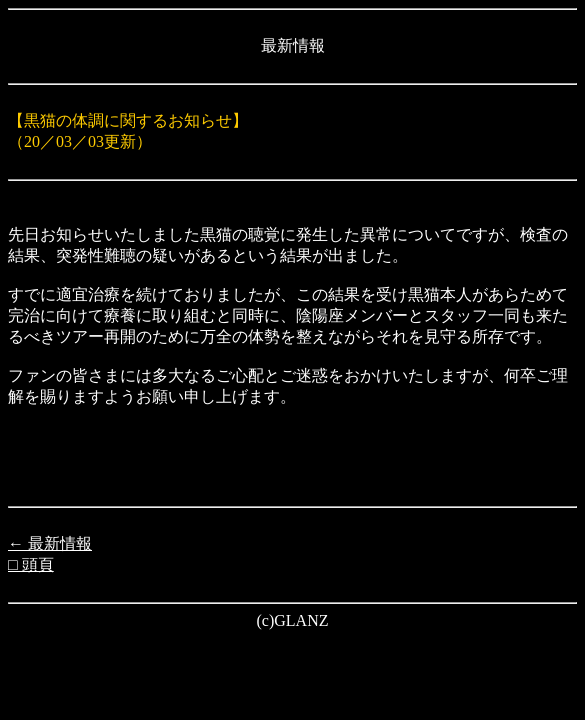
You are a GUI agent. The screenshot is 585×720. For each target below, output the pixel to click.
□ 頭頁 (31, 564)
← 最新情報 (50, 543)
